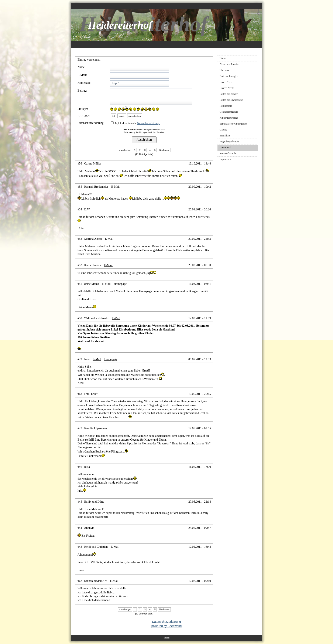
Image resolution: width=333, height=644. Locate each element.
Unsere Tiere (226, 82)
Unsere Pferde (227, 88)
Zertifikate (225, 136)
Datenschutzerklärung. (148, 123)
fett (113, 116)
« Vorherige (125, 150)
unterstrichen (135, 116)
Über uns (224, 70)
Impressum (225, 159)
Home (223, 58)
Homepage (120, 284)
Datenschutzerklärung (166, 622)
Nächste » (164, 150)
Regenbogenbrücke (229, 142)
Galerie (223, 130)
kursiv (122, 116)
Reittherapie (226, 106)
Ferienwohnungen (229, 76)
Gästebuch (225, 148)
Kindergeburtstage (229, 118)
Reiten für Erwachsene (231, 100)
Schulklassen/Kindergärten (233, 124)
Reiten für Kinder (229, 94)
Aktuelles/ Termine (229, 64)
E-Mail (116, 187)
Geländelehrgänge (229, 112)
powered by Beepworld (166, 626)
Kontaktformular (228, 153)
